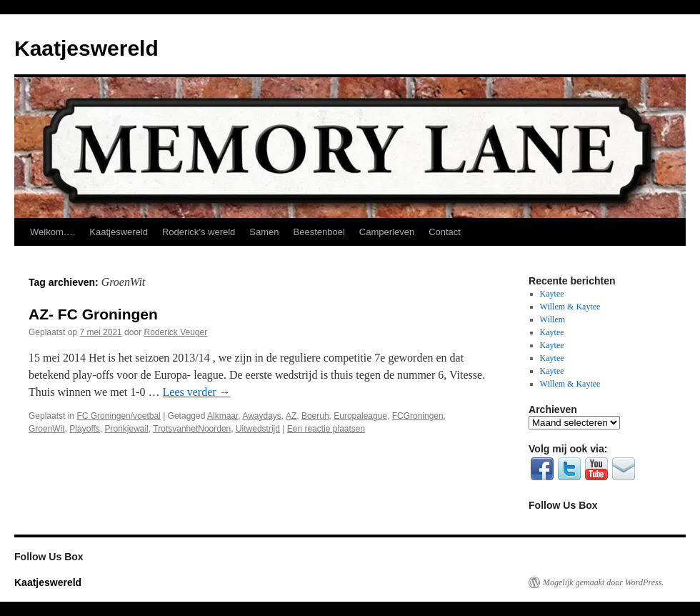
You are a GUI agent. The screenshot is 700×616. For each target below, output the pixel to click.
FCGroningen (418, 416)
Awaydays (261, 416)
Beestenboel (319, 232)
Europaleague (360, 416)
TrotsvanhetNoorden (192, 429)
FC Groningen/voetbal (118, 416)
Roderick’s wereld (199, 232)
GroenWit (47, 429)
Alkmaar (222, 416)
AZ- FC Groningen (93, 314)
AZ (291, 416)
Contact (445, 232)
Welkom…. (52, 232)
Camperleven (387, 232)
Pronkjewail (127, 429)
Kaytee (552, 294)
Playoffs (84, 429)
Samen (264, 232)
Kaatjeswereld (86, 48)
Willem (553, 319)
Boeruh (315, 416)
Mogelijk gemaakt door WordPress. (603, 582)
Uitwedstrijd (258, 429)
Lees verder (197, 392)
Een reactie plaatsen (326, 429)
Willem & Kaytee (570, 307)
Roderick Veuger (175, 332)
